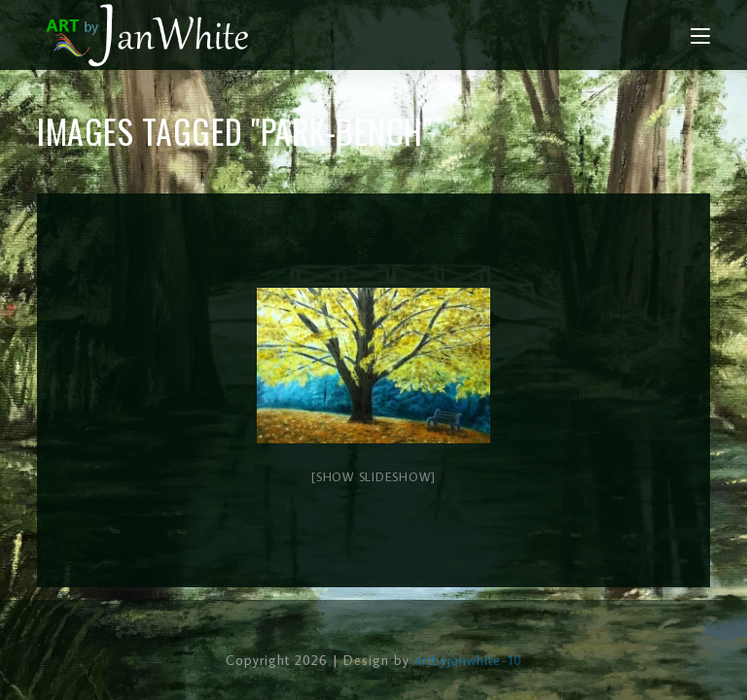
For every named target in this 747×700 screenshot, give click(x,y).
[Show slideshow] (373, 476)
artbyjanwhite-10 (468, 660)
